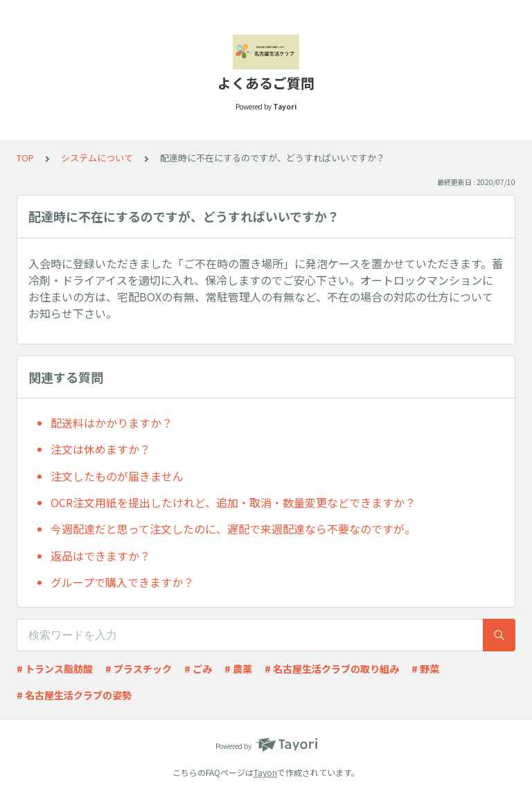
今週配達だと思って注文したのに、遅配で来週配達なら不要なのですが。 (233, 529)
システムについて (97, 158)
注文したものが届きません (117, 476)
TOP (25, 158)
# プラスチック (139, 669)
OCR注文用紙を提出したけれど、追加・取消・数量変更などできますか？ (233, 502)
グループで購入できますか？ (122, 582)
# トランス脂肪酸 (55, 669)
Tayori (265, 772)
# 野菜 (425, 669)
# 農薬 (238, 669)
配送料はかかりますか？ (112, 423)
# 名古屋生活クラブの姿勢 (74, 695)
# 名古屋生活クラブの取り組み (332, 669)
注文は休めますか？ (100, 449)
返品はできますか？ (100, 556)
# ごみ (198, 669)
